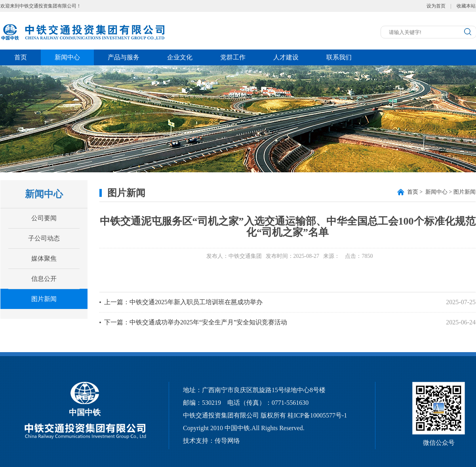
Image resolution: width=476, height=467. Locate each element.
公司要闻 (44, 218)
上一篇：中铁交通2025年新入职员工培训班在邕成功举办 (183, 302)
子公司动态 (44, 238)
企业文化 (180, 57)
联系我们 (339, 57)
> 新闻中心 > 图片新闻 (441, 192)
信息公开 (44, 279)
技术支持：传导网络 (211, 441)
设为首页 (436, 6)
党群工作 (233, 57)
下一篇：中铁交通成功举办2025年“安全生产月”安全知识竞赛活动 (196, 322)
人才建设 (286, 57)
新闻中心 (67, 57)
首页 (21, 57)
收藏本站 (466, 6)
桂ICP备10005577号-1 (317, 415)
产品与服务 (124, 57)
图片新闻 (44, 299)
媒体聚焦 (44, 258)
